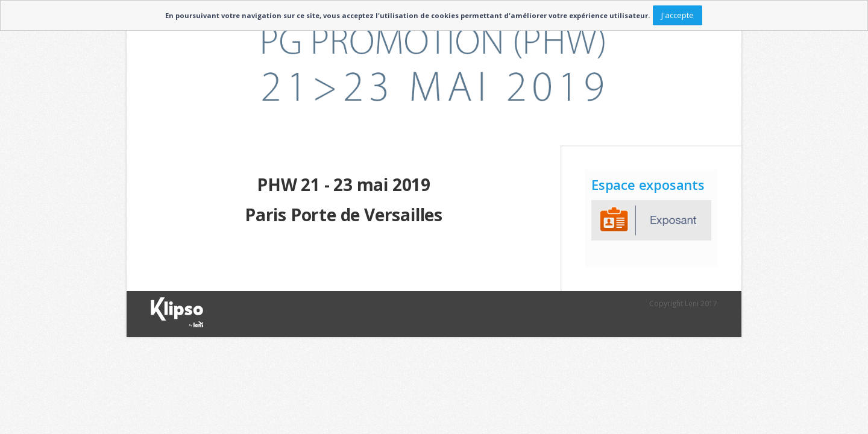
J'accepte (678, 15)
